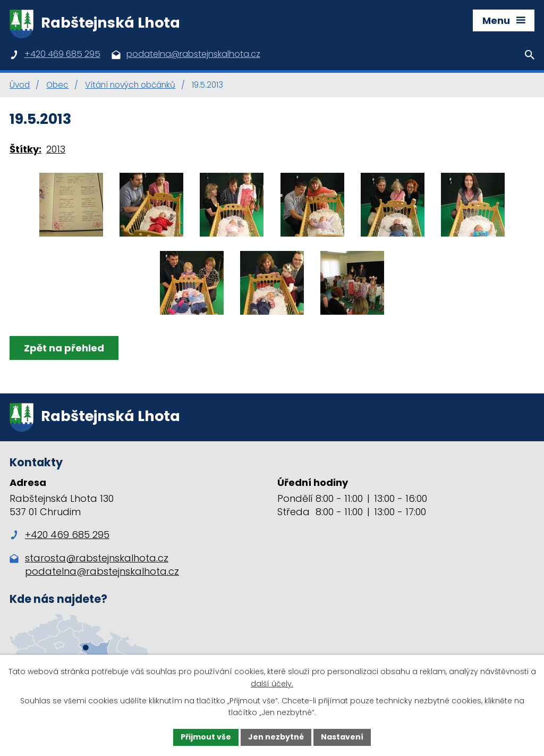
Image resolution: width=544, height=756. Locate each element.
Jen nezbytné (276, 737)
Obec (57, 85)
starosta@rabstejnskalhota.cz (97, 558)
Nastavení (342, 737)
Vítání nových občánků (130, 85)
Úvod (20, 85)
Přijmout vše (206, 737)
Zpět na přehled (64, 348)
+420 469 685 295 (59, 535)
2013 (56, 149)
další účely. (272, 684)
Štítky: (25, 149)
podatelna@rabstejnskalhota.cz (102, 571)
